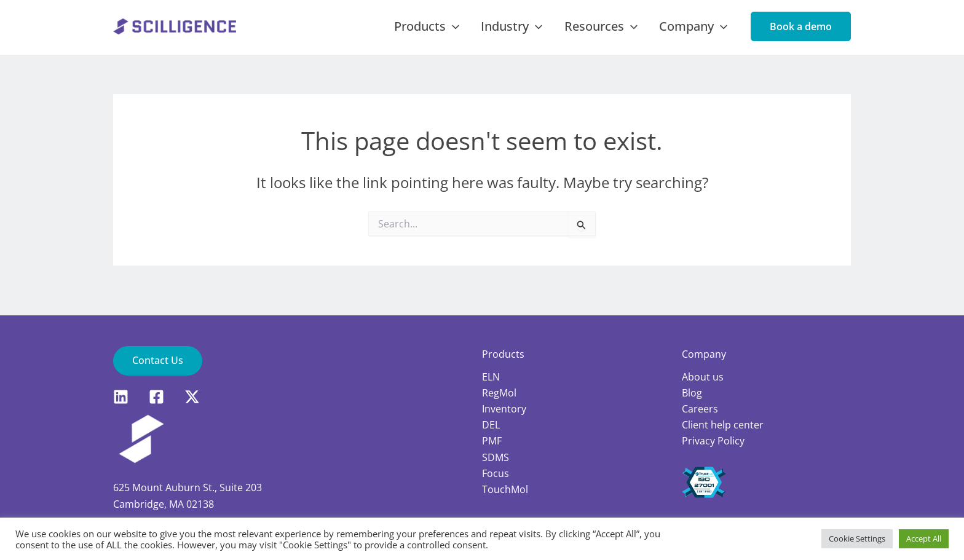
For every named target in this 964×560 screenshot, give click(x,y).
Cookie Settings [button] (857, 538)
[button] (801, 31)
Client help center (723, 425)
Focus (496, 474)
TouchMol (505, 490)
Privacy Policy (713, 441)
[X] (192, 397)
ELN (491, 377)
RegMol (499, 393)
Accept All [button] (924, 538)
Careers (700, 409)
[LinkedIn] (121, 397)
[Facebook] (156, 397)
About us (703, 377)
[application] (481, 31)
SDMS (496, 458)
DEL (491, 425)
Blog (692, 393)
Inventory (504, 409)
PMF (492, 441)
